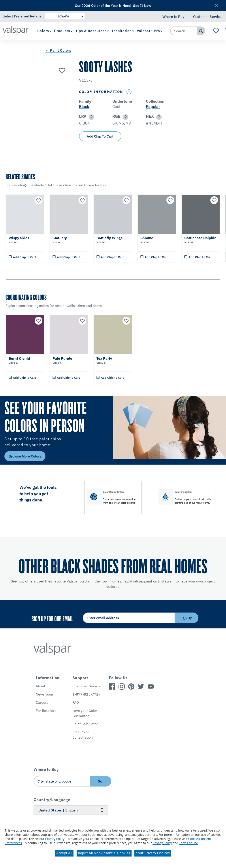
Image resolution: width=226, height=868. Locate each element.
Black (84, 107)
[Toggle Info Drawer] (129, 92)
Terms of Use (188, 843)
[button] (91, 117)
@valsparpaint (141, 581)
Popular (153, 107)
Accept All (64, 853)
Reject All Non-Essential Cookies (104, 853)
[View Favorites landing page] (216, 31)
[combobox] (184, 31)
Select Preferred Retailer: (23, 16)
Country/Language (52, 800)
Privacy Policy (55, 839)
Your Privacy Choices (153, 853)
